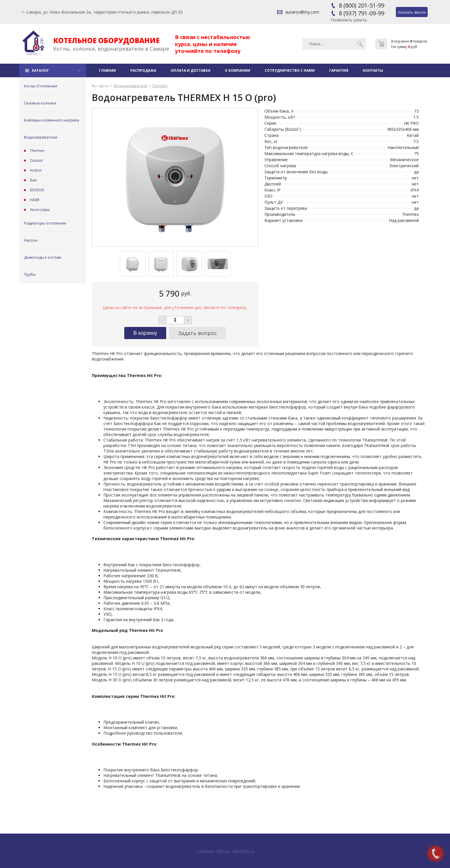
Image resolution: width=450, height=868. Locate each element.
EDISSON (37, 190)
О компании (237, 70)
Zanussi (36, 160)
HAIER (35, 200)
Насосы (31, 240)
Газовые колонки (40, 103)
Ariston (36, 170)
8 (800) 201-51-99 (362, 5)
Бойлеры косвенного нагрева (52, 120)
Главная (107, 70)
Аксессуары (40, 210)
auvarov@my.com (302, 12)
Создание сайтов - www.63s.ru (225, 851)
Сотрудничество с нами (290, 70)
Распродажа (143, 70)
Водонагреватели (41, 137)
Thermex (37, 151)
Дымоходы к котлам (43, 257)
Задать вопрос (197, 333)
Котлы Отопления (41, 86)
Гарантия (339, 70)
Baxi (33, 180)
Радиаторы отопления (45, 223)
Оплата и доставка (190, 70)
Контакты (373, 70)
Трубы (30, 274)
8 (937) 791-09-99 (362, 13)
